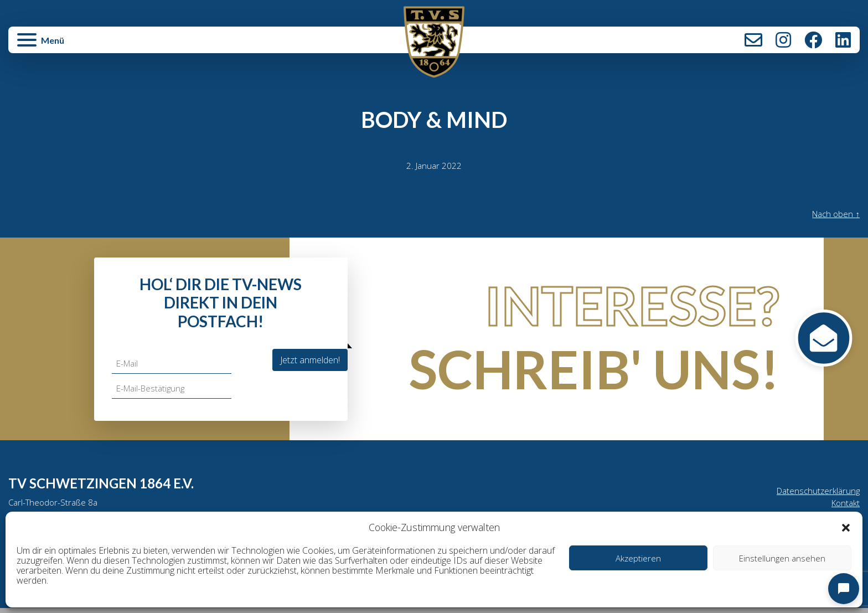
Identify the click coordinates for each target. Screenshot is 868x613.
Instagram (783, 40)
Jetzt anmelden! (310, 360)
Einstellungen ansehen (782, 558)
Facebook (813, 40)
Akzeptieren (638, 558)
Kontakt (753, 40)
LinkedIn (843, 40)
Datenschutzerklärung (816, 492)
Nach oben (834, 215)
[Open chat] (844, 589)
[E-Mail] (173, 365)
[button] (846, 527)
